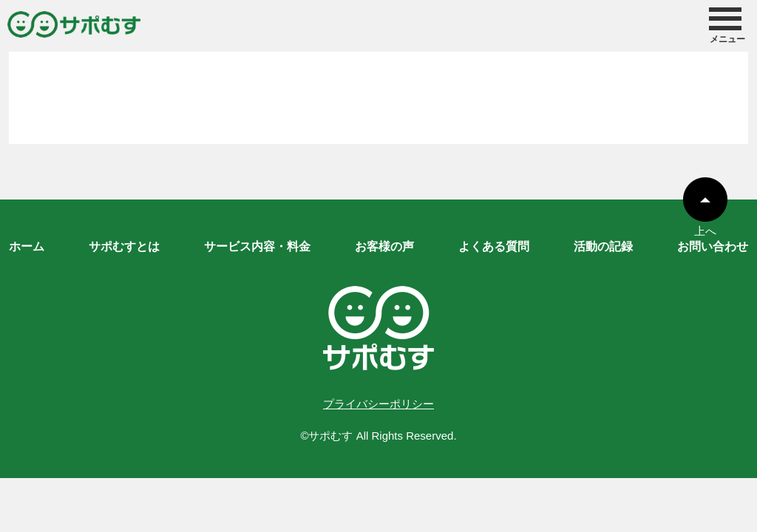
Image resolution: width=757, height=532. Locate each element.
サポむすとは (124, 246)
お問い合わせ (713, 246)
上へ (705, 224)
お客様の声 (384, 246)
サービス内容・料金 (257, 246)
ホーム (27, 246)
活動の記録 (603, 246)
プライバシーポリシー (378, 404)
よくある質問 (494, 246)
